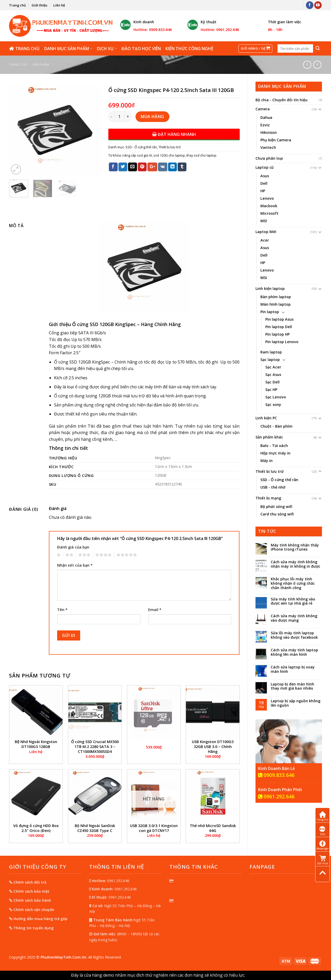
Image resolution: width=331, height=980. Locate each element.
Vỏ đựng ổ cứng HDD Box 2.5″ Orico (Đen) (36, 828)
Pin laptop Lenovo (282, 342)
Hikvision (269, 132)
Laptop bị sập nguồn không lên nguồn (296, 703)
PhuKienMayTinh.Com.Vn (63, 957)
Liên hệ (59, 5)
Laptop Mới (266, 232)
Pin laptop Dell (279, 327)
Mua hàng (152, 117)
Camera (263, 109)
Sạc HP (271, 389)
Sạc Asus (273, 375)
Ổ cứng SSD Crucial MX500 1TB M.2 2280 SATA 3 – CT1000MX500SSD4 (95, 747)
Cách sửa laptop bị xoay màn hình (293, 669)
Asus (265, 176)
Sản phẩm (41, 65)
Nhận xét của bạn (75, 565)
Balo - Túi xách (274, 446)
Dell (264, 183)
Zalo (323, 831)
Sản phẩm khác (269, 437)
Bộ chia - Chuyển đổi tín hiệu (281, 100)
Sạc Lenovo (276, 397)
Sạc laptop (270, 360)
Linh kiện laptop (270, 288)
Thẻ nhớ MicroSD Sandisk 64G (213, 828)
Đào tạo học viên (141, 49)
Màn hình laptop (276, 304)
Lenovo (267, 198)
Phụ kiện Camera (276, 140)
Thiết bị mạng (268, 498)
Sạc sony (273, 404)
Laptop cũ (265, 167)
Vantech (268, 147)
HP (263, 191)
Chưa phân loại (269, 158)
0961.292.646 (276, 797)
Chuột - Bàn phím (276, 426)
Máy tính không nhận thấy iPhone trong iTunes (295, 547)
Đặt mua (323, 860)
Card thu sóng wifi (277, 514)
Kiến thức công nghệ (189, 49)
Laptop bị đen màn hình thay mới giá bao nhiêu (292, 686)
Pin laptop (270, 312)
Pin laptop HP (277, 334)
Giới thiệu (39, 5)
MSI (264, 221)
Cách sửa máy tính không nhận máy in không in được (295, 564)
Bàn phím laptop (276, 297)
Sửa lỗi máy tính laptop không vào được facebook (294, 635)
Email (155, 610)
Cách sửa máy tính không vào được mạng (294, 618)
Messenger (322, 845)
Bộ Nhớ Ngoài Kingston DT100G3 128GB (36, 744)
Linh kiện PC (266, 418)
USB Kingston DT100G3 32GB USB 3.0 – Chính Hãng (213, 747)
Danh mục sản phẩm (68, 49)
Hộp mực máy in (275, 453)
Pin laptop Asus (279, 319)
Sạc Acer (273, 367)
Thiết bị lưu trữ (270, 471)
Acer (265, 240)
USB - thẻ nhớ (273, 487)
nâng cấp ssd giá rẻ (137, 155)
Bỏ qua (253, 975)
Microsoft (269, 213)
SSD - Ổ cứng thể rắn (279, 480)
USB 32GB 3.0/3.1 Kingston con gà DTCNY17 (154, 828)
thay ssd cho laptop (201, 155)
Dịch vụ (107, 49)
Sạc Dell (272, 382)
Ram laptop (271, 352)
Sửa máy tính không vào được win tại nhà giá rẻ (293, 601)
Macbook (269, 206)
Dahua (266, 117)
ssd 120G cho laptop (169, 155)
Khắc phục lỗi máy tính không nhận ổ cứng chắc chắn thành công (293, 583)
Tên (62, 610)
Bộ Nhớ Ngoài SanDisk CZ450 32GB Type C (95, 828)
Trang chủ (17, 5)
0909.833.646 (276, 775)
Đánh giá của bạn (73, 547)
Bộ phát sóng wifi (276, 507)
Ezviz (265, 125)
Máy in (266, 461)
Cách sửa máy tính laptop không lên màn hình (294, 652)
